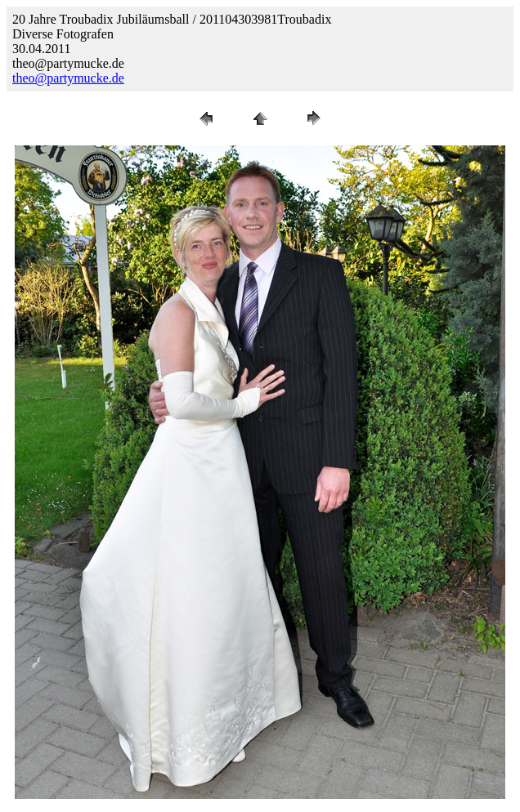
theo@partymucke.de (68, 78)
